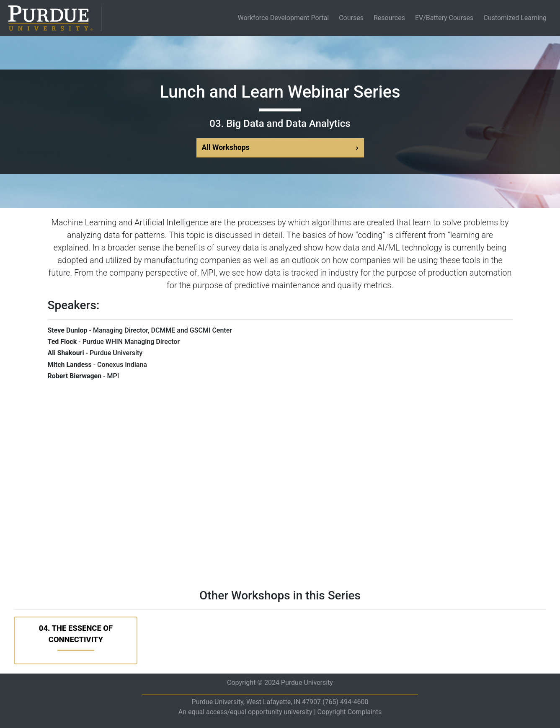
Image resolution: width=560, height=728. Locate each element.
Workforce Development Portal (285, 18)
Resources (389, 18)
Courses (351, 18)
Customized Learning (515, 18)
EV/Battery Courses (444, 18)
